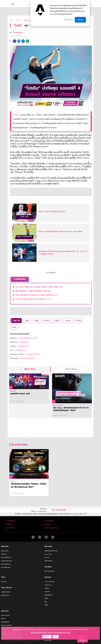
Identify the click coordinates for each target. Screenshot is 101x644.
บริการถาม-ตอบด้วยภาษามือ (50, 528)
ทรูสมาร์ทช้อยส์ (48, 595)
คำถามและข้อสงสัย (9, 521)
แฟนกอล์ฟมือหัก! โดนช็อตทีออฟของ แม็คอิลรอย (33, 291)
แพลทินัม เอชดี (5, 551)
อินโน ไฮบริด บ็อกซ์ (49, 571)
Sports (18, 20)
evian (47, 320)
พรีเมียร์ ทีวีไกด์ (5, 595)
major (57, 320)
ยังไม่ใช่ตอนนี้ (69, 20)
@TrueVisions (23, 346)
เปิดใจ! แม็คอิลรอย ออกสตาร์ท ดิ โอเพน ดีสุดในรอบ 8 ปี (36, 295)
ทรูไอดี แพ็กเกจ (48, 561)
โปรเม (14, 327)
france (68, 320)
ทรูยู (46, 602)
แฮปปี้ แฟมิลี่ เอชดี (6, 567)
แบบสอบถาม (47, 524)
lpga (37, 320)
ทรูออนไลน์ (47, 592)
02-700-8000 (61, 510)
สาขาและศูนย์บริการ (48, 521)
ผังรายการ (4, 582)
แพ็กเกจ (3, 619)
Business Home (5, 615)
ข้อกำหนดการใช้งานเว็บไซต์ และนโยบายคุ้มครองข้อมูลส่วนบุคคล (50, 633)
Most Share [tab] (71, 369)
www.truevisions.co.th (28, 338)
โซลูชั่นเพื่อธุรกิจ (5, 622)
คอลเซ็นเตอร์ (8, 524)
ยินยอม (80, 20)
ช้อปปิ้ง (46, 605)
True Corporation (49, 582)
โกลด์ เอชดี (4, 554)
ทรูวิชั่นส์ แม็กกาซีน (6, 592)
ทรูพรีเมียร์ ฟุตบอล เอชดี (51, 551)
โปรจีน (79, 320)
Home (12, 20)
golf (27, 320)
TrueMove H (48, 585)
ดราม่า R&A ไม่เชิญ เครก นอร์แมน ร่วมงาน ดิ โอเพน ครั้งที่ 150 (39, 287)
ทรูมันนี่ (46, 598)
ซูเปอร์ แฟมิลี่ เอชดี (6, 557)
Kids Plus (47, 557)
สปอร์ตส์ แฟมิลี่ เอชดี (7, 561)
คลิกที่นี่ (84, 514)
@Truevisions (21, 350)
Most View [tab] (30, 369)
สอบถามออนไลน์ (9, 528)
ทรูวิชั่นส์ (47, 588)
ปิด (56, 637)
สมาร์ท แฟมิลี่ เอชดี (6, 564)
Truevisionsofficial (33, 354)
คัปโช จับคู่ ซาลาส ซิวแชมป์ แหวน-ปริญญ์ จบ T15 (33, 299)
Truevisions (24, 342)
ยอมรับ (47, 637)
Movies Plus (48, 554)
